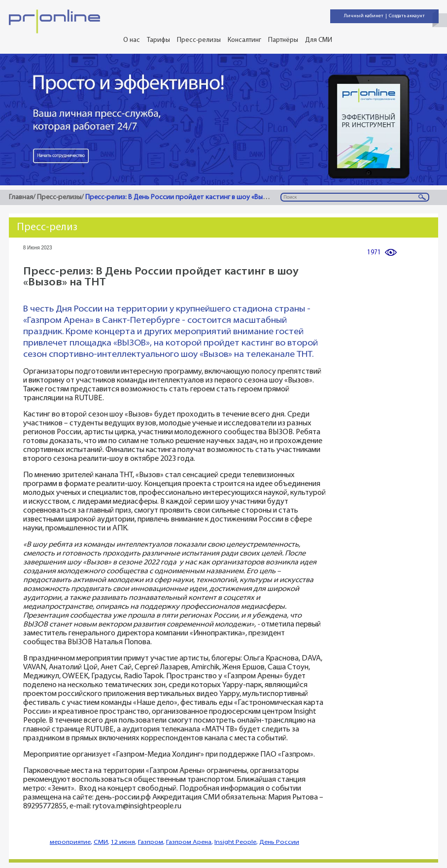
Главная (21, 197)
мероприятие (70, 842)
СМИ (101, 842)
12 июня (123, 842)
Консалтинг (244, 40)
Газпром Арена (189, 842)
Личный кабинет (364, 16)
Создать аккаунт (407, 16)
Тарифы (158, 40)
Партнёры (283, 40)
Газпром (151, 842)
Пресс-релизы (199, 40)
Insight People (235, 842)
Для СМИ (319, 40)
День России (279, 842)
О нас (132, 40)
